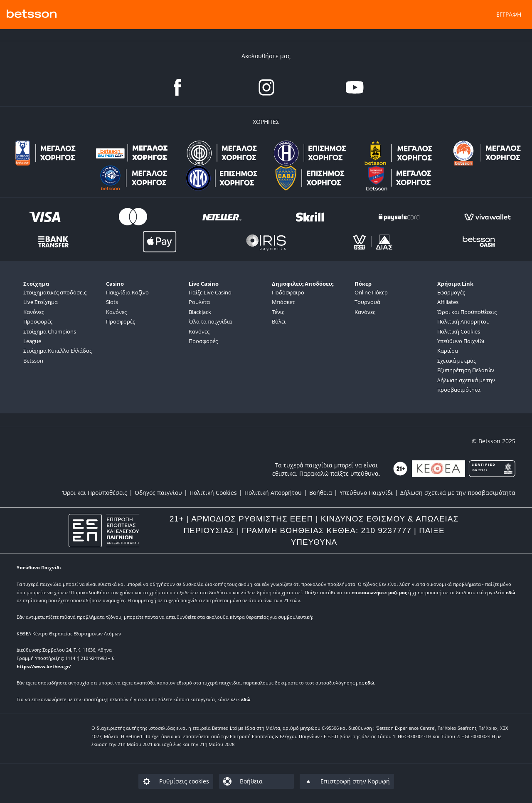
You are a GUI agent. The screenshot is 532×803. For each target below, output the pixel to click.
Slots (112, 302)
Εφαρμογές (451, 292)
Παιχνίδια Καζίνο (127, 292)
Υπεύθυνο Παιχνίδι (461, 341)
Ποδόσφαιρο (288, 292)
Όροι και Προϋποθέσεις (467, 312)
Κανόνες (34, 312)
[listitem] (99, 493)
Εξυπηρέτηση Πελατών (466, 370)
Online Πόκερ (371, 292)
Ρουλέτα (199, 302)
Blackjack (200, 312)
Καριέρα (448, 351)
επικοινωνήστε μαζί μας (379, 592)
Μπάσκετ (283, 302)
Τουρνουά (367, 302)
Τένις (278, 312)
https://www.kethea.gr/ (44, 666)
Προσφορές (38, 321)
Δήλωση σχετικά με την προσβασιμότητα (466, 385)
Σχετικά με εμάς (457, 361)
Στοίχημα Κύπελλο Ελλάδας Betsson (58, 355)
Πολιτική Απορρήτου (463, 321)
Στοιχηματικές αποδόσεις (55, 292)
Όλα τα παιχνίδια (210, 321)
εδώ (510, 592)
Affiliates (448, 302)
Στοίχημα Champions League (50, 336)
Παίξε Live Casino (210, 292)
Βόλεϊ (279, 321)
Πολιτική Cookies (459, 331)
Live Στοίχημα (41, 302)
